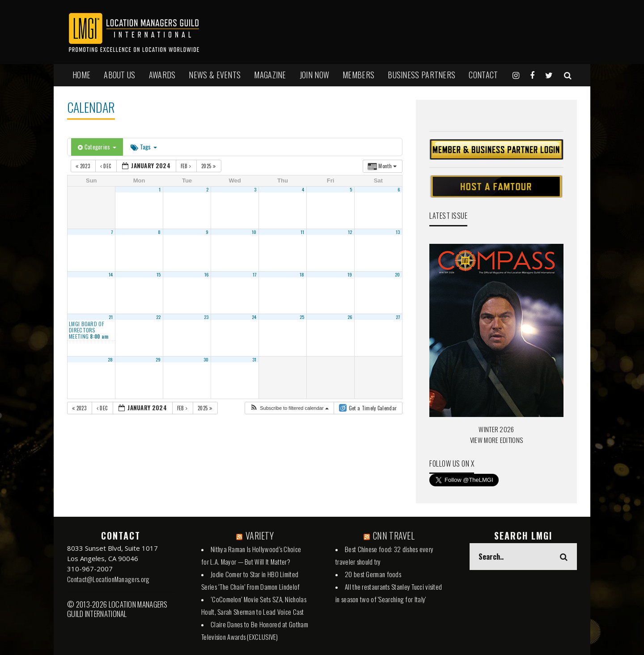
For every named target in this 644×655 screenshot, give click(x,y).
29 (158, 359)
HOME (81, 75)
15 (159, 274)
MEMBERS (358, 75)
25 (302, 317)
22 (159, 317)
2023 (83, 166)
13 (398, 232)
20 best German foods (373, 574)
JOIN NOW (314, 75)
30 (206, 359)
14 (111, 274)
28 (110, 359)
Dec (106, 166)
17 (255, 274)
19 (350, 274)
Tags (144, 147)
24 (254, 317)
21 (111, 317)
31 (254, 359)
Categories (97, 147)
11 (303, 232)
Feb (187, 166)
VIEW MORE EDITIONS (496, 440)
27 (398, 317)
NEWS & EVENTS (215, 75)
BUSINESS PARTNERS (422, 75)
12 (350, 232)
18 (302, 274)
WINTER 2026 (496, 429)
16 (207, 274)
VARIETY (260, 536)
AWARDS (162, 75)
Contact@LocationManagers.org (108, 579)
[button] (289, 408)
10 (254, 232)
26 (350, 317)
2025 (209, 166)
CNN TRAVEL (394, 536)
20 (398, 274)
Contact (483, 75)
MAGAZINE (270, 75)
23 (206, 317)
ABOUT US (119, 75)
